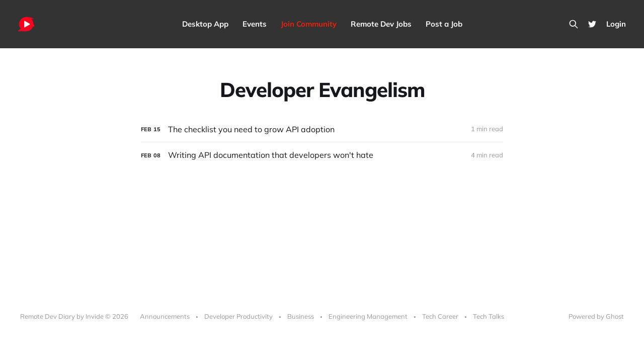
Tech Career (440, 316)
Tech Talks (489, 316)
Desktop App (205, 24)
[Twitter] (592, 24)
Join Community (309, 24)
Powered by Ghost (596, 316)
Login (616, 24)
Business (301, 316)
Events (255, 24)
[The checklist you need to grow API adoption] (322, 129)
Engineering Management (368, 316)
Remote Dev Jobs (381, 24)
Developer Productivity (238, 316)
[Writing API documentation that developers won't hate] (322, 155)
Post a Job (444, 24)
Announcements (165, 316)
